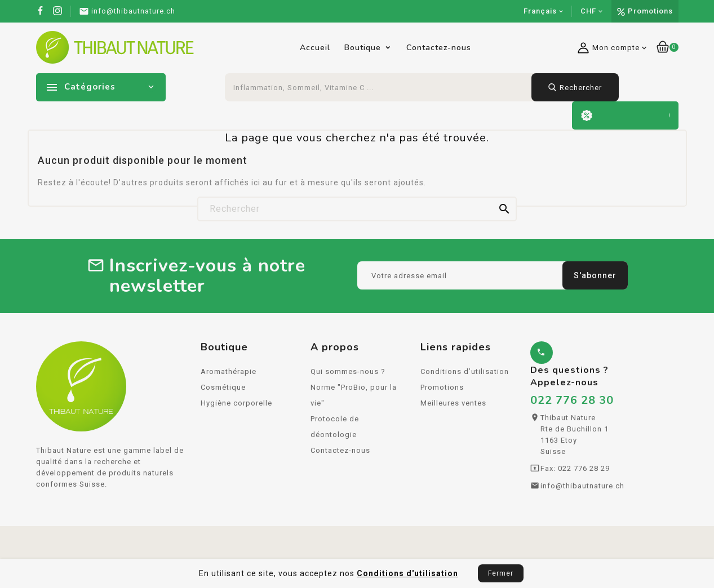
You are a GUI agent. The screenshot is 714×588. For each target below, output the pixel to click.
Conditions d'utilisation (407, 573)
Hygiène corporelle (236, 406)
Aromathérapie (229, 375)
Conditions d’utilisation (465, 375)
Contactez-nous (439, 48)
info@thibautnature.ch (582, 489)
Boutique (363, 48)
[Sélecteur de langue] (544, 11)
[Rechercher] (357, 209)
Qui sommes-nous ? (348, 375)
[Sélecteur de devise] (592, 11)
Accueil (315, 48)
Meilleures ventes (453, 406)
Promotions (650, 11)
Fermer (501, 573)
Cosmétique (223, 391)
